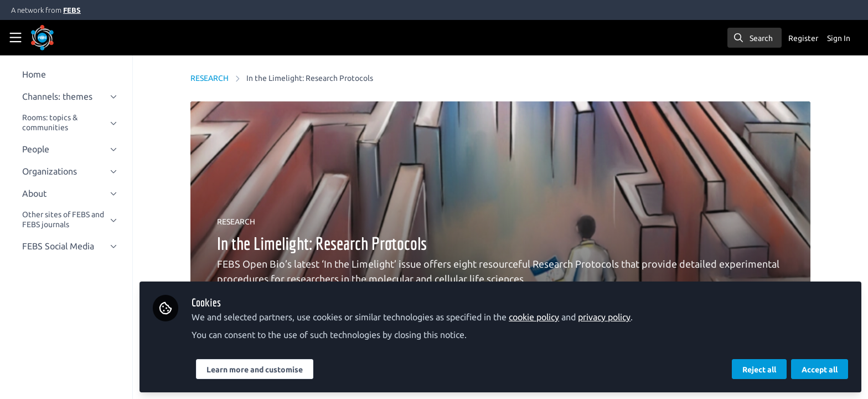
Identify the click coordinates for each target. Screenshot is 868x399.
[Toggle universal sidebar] (15, 38)
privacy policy (613, 317)
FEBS (72, 10)
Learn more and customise (263, 370)
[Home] (58, 38)
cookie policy (543, 317)
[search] (755, 38)
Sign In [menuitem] (839, 38)
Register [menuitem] (803, 38)
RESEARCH (214, 78)
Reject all (759, 370)
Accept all (820, 370)
